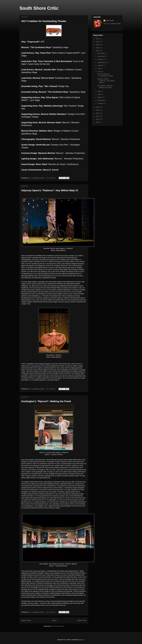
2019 (98, 45)
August (100, 65)
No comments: (51, 178)
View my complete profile (112, 24)
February (101, 100)
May (99, 91)
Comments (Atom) (58, 626)
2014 (98, 113)
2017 (98, 51)
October (101, 59)
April (99, 94)
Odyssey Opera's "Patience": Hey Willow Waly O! (50, 190)
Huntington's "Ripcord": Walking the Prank (46, 401)
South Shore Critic (39, 8)
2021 (98, 39)
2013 (98, 116)
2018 (98, 48)
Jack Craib (110, 21)
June (100, 71)
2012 (98, 119)
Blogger (82, 640)
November (101, 56)
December (101, 53)
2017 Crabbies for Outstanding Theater (44, 21)
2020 (98, 42)
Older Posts (82, 620)
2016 (98, 107)
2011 (98, 122)
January (101, 103)
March (100, 97)
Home (54, 620)
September (102, 62)
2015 (98, 110)
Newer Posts (26, 620)
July (99, 68)
